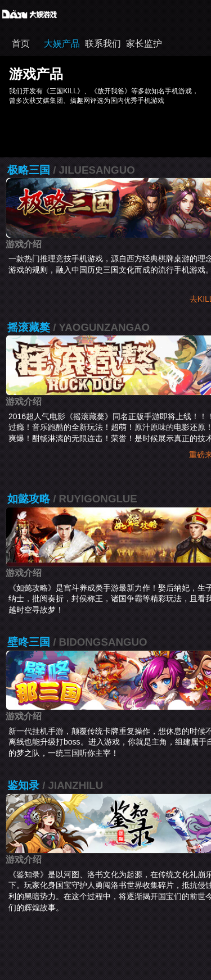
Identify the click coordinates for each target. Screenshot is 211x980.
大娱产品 (62, 44)
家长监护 (144, 44)
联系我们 (103, 44)
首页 (21, 44)
